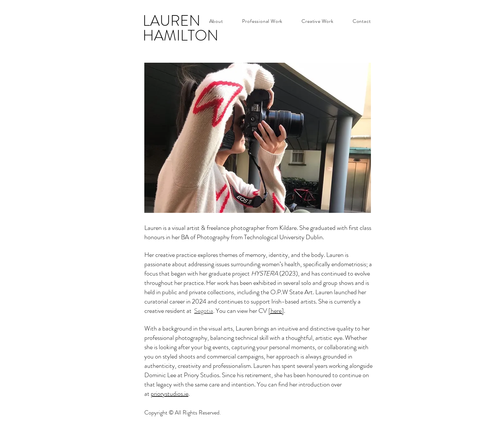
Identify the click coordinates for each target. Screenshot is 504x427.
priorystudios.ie (170, 394)
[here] (276, 311)
